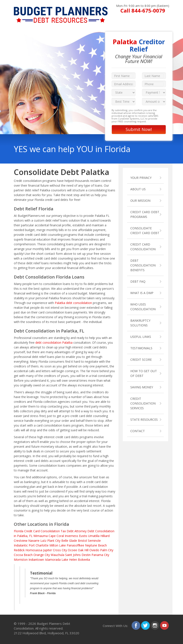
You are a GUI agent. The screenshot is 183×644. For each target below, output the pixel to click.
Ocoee (72, 550)
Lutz (43, 541)
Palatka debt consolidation (73, 303)
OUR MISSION (140, 201)
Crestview (21, 541)
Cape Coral (56, 536)
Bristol (82, 541)
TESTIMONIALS (141, 348)
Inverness (71, 536)
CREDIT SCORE (141, 360)
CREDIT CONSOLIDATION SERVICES (143, 403)
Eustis (83, 536)
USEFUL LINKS (141, 337)
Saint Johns (73, 555)
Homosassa (34, 550)
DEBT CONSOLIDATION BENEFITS (143, 265)
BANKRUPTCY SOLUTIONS (140, 323)
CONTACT (138, 431)
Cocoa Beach (23, 555)
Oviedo (94, 550)
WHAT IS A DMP (142, 293)
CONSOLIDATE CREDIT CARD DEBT (145, 231)
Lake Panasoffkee (72, 545)
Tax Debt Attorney (74, 531)
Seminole (94, 541)
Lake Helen (69, 560)
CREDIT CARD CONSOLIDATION (143, 247)
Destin (86, 555)
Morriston (21, 560)
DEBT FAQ (138, 281)
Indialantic (21, 545)
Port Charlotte (39, 545)
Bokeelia (84, 560)
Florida (19, 531)
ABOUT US (138, 189)
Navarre (34, 541)
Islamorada (53, 560)
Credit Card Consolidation (42, 531)
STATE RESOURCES (144, 420)
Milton (54, 545)
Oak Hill (83, 550)
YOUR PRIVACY (141, 178)
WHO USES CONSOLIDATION (143, 307)
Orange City (42, 555)
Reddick (19, 550)
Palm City (107, 550)
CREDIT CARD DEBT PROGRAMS (145, 214)
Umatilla (94, 536)
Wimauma (41, 536)
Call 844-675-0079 (143, 10)
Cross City (60, 550)
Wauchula (58, 555)
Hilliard (105, 536)
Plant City (54, 541)
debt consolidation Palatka (54, 342)
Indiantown (36, 560)
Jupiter (48, 550)
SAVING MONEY (142, 387)
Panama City (100, 555)
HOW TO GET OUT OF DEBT (144, 373)
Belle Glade (69, 541)
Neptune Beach (96, 545)
